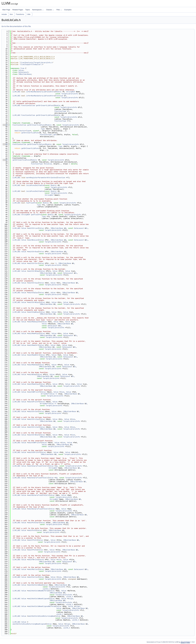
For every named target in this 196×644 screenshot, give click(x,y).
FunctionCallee (28, 105)
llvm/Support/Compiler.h (32, 64)
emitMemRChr (33, 355)
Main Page (6, 10)
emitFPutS (32, 550)
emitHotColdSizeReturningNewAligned (29, 624)
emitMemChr (33, 345)
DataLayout (23, 72)
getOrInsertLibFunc (45, 105)
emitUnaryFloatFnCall (38, 466)
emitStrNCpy (33, 302)
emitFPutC (32, 540)
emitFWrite (33, 560)
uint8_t (46, 589)
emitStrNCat (33, 435)
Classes (50, 10)
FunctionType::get (48, 135)
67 (5, 160)
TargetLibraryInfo (70, 94)
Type (43, 129)
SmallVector (20, 131)
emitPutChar (33, 523)
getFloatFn (36, 215)
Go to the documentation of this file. (16, 26)
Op (56, 466)
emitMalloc (33, 569)
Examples (68, 10)
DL (87, 228)
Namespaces (38, 10)
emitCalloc (33, 577)
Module (58, 92)
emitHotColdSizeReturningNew (41, 616)
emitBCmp (32, 374)
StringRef (71, 92)
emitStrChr (33, 263)
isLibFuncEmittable (35, 185)
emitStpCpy (33, 293)
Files (59, 10)
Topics (28, 10)
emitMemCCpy (33, 384)
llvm (11, 14)
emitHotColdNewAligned (38, 599)
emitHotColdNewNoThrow (38, 591)
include (4, 14)
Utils (29, 14)
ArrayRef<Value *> (49, 394)
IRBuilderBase (25, 74)
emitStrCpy (33, 283)
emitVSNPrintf (34, 443)
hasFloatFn (31, 203)
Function (59, 96)
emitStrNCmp (33, 271)
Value (21, 70)
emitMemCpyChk (34, 322)
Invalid (48, 164)
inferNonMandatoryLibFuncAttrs (40, 92)
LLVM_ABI (16, 92)
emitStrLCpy (33, 419)
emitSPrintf (33, 402)
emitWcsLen (33, 240)
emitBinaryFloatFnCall (38, 495)
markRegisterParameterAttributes (41, 178)
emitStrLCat (33, 427)
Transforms (20, 14)
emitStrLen (33, 228)
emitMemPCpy (33, 333)
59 (5, 144)
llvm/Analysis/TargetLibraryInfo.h (36, 63)
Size (62, 392)
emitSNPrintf (34, 392)
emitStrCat (33, 411)
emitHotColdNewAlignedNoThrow (42, 606)
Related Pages (18, 10)
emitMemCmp (33, 365)
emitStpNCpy (33, 312)
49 (5, 125)
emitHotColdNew (35, 585)
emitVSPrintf (34, 452)
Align (71, 599)
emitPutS (32, 530)
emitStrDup (33, 252)
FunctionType (60, 111)
